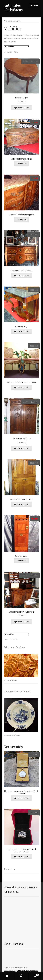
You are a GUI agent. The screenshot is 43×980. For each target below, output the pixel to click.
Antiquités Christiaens (13, 7)
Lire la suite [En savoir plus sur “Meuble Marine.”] (21, 561)
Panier (34, 974)
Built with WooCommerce (27, 971)
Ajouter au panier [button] (21, 108)
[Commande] (16, 47)
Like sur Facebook (14, 944)
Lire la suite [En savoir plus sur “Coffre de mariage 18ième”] (21, 164)
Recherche (21, 976)
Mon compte (7, 976)
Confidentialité (10, 971)
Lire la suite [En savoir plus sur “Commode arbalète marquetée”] (21, 219)
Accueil (9, 21)
